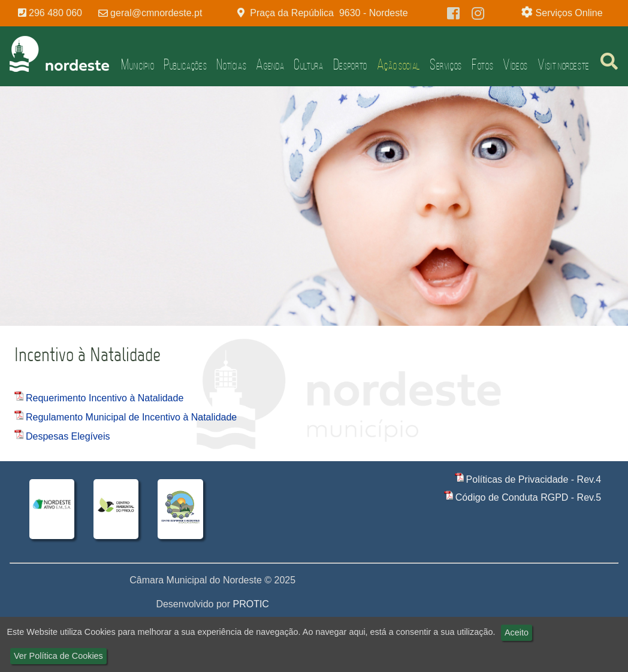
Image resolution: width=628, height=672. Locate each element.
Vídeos (515, 64)
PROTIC (250, 604)
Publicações (185, 64)
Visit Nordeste (564, 64)
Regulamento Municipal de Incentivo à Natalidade (131, 417)
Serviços (446, 64)
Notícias (231, 64)
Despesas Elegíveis (68, 436)
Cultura (308, 64)
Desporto (350, 64)
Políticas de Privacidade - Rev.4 (534, 479)
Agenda (270, 64)
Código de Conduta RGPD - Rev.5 (528, 497)
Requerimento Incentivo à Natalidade (105, 398)
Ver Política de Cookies (58, 656)
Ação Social (398, 64)
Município (138, 64)
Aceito (517, 632)
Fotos (482, 64)
